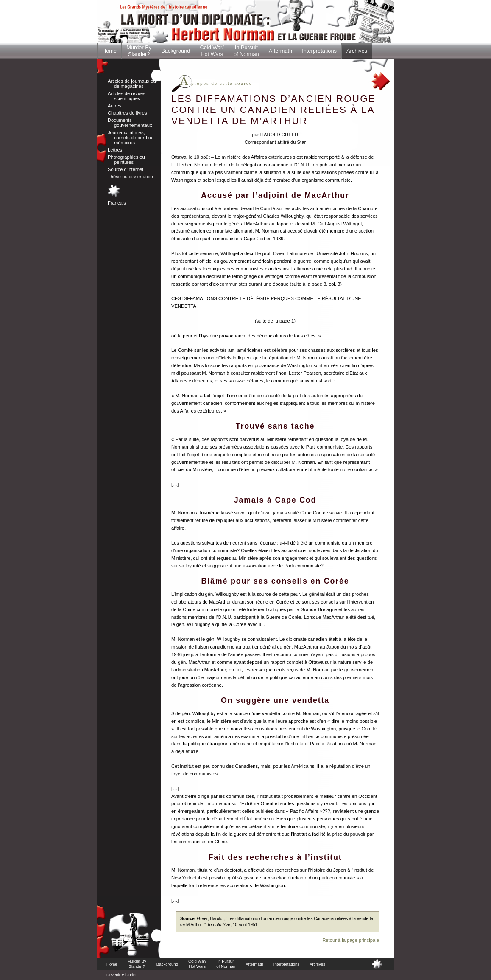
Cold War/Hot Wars (212, 51)
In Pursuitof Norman (246, 51)
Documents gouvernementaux (130, 123)
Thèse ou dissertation (130, 177)
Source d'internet (126, 169)
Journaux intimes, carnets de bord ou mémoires (131, 138)
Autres (114, 106)
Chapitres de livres (127, 113)
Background (176, 51)
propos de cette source (216, 83)
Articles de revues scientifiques (127, 96)
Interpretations (319, 51)
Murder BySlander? (139, 51)
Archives (357, 51)
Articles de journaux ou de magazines (132, 84)
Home (109, 51)
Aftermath (280, 51)
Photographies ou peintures (126, 160)
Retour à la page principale (351, 940)
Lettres (115, 150)
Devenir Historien (122, 975)
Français (117, 203)
